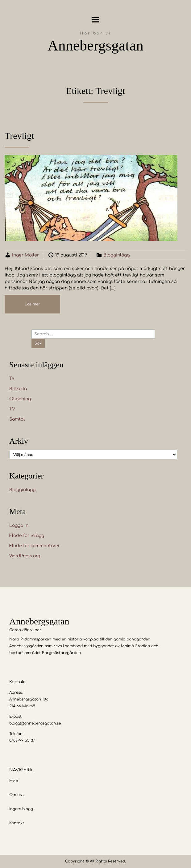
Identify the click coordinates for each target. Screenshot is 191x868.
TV (12, 409)
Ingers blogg (21, 809)
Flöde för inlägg (27, 536)
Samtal (17, 419)
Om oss (16, 795)
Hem (14, 781)
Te (12, 379)
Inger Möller (25, 255)
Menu (95, 20)
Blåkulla (18, 389)
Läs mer (32, 304)
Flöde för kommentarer (35, 546)
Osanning (20, 399)
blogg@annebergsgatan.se (35, 723)
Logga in (19, 525)
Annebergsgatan (95, 45)
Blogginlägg (116, 255)
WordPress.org (25, 556)
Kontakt (17, 823)
